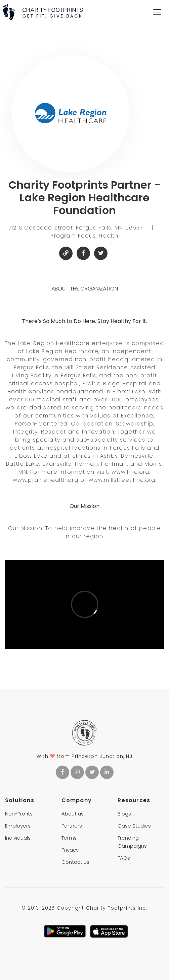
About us (73, 814)
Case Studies (134, 826)
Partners (72, 826)
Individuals (18, 838)
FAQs (124, 858)
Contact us (75, 862)
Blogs (124, 814)
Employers (18, 826)
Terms (69, 838)
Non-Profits (19, 814)
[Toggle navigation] (157, 12)
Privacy (70, 850)
